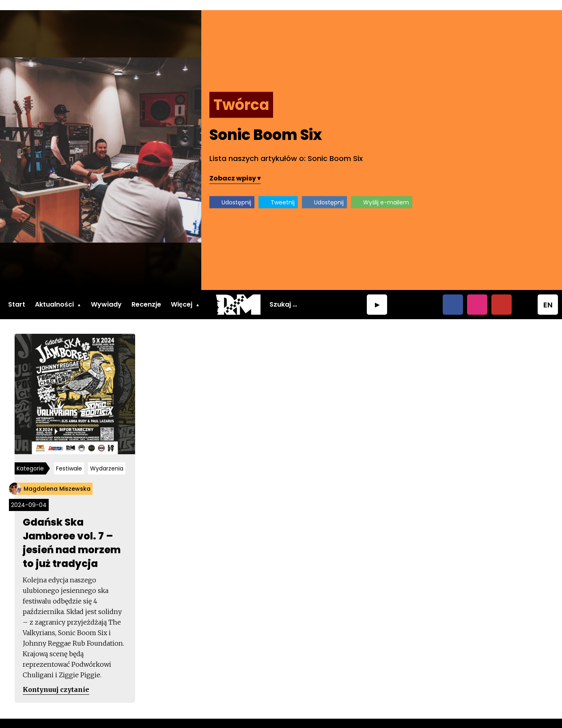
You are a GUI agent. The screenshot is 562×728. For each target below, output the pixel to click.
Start (17, 294)
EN (548, 295)
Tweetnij (391, 192)
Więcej (182, 294)
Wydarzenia (108, 460)
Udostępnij (344, 192)
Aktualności (54, 294)
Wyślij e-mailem (494, 192)
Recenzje (146, 294)
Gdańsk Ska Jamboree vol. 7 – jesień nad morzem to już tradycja (73, 534)
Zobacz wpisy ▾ (343, 168)
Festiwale (71, 460)
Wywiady (106, 294)
